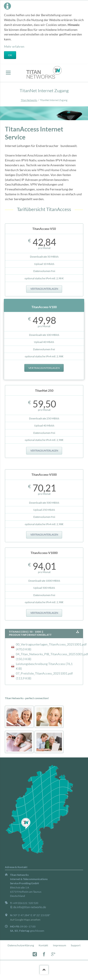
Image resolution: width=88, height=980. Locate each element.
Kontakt (43, 945)
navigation (8, 73)
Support (76, 945)
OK (10, 55)
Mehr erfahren (14, 46)
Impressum (60, 945)
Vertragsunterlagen (44, 289)
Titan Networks (29, 100)
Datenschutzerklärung (21, 945)
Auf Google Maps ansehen (25, 920)
